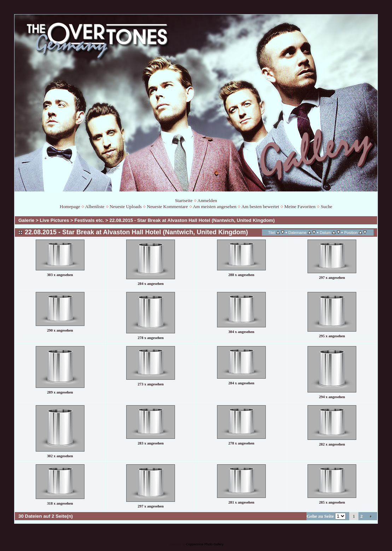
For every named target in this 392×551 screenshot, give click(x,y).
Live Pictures (54, 220)
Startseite (184, 200)
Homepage (70, 206)
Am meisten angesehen (215, 206)
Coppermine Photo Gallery (205, 544)
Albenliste (95, 206)
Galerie (26, 220)
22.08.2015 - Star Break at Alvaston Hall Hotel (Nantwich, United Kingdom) (192, 220)
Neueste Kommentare (168, 206)
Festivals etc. (89, 220)
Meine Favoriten (300, 206)
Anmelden (207, 200)
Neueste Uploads (126, 206)
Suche (326, 206)
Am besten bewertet (260, 206)
